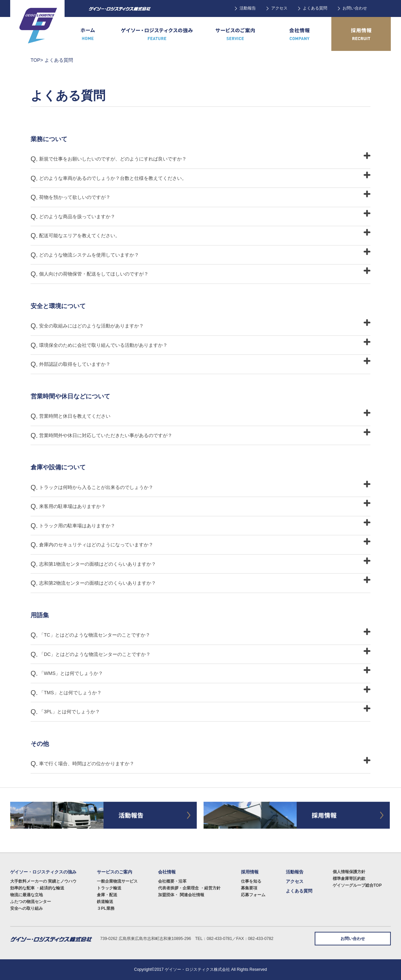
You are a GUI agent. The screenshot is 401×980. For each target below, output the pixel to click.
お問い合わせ (355, 8)
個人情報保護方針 (349, 872)
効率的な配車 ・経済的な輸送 (37, 888)
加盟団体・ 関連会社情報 (181, 895)
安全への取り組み (27, 908)
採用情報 (250, 872)
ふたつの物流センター (31, 902)
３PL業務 (106, 908)
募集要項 (249, 888)
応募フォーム (253, 895)
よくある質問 (315, 8)
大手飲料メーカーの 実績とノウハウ (43, 881)
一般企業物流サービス (117, 881)
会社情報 (167, 872)
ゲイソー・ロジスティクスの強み (43, 872)
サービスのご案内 (115, 872)
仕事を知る (251, 881)
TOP (36, 60)
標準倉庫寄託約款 (349, 879)
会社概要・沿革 (172, 881)
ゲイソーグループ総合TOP (357, 885)
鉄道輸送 (105, 902)
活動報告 (248, 8)
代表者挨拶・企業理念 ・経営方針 (189, 888)
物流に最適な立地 (27, 895)
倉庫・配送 (107, 895)
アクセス (279, 8)
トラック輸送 (109, 888)
